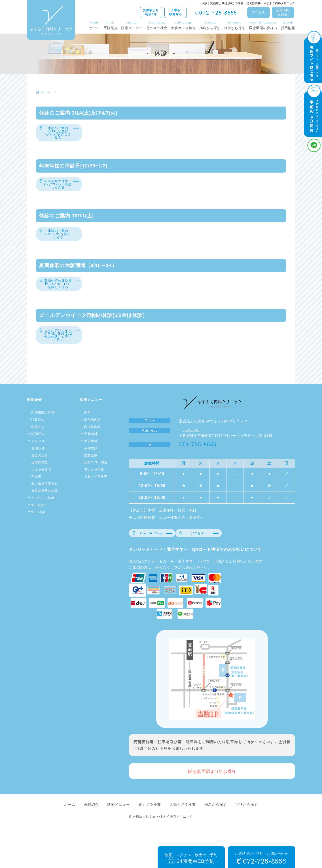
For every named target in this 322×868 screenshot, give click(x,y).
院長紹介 (38, 443)
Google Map (151, 554)
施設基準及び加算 (45, 513)
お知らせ (38, 471)
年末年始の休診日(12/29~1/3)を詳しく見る (58, 190)
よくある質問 (41, 492)
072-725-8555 (218, 13)
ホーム (70, 826)
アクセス (258, 12)
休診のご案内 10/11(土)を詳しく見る (58, 243)
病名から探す (216, 826)
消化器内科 (92, 443)
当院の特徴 (40, 485)
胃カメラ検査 (94, 492)
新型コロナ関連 (96, 485)
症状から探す (247, 826)
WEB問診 (38, 528)
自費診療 (91, 478)
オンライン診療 (43, 521)
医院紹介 (34, 422)
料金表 (36, 499)
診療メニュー (91, 422)
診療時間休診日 (283, 12)
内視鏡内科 (92, 450)
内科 (87, 435)
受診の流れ (40, 478)
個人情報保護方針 (45, 507)
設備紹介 (38, 457)
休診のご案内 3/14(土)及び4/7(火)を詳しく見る (58, 134)
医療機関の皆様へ (45, 435)
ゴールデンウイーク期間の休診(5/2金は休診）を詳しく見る (58, 355)
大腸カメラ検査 (96, 499)
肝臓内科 (91, 457)
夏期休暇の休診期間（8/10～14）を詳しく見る (58, 297)
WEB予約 (38, 535)
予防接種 (91, 464)
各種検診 (91, 471)
